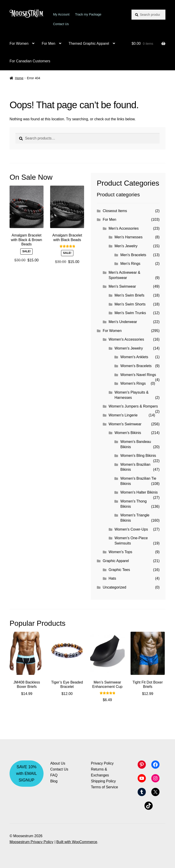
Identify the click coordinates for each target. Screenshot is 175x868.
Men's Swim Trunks (130, 313)
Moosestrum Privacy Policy (31, 842)
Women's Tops (121, 552)
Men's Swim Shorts (130, 304)
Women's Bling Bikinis (138, 456)
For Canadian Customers (30, 61)
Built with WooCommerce (77, 842)
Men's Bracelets (133, 255)
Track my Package (88, 14)
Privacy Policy (102, 763)
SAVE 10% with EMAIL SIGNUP (27, 773)
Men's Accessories (124, 228)
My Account (61, 14)
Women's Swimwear (125, 424)
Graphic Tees (119, 570)
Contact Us (61, 24)
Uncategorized (115, 587)
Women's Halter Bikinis (139, 492)
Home (19, 78)
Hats (112, 578)
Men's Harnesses (128, 237)
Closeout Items (115, 211)
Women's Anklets (134, 357)
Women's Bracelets (136, 366)
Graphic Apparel (116, 561)
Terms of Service (104, 787)
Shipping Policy (103, 781)
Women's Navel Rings (138, 375)
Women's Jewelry (129, 348)
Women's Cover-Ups (131, 529)
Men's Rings (130, 264)
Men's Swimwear (122, 286)
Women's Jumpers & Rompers (133, 406)
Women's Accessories (126, 339)
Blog (54, 781)
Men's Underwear (123, 322)
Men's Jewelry (126, 246)
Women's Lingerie (123, 415)
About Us (58, 763)
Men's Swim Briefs (129, 295)
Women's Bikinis (128, 433)
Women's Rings (133, 383)
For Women (19, 43)
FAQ (54, 775)
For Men (49, 43)
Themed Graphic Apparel (89, 43)
